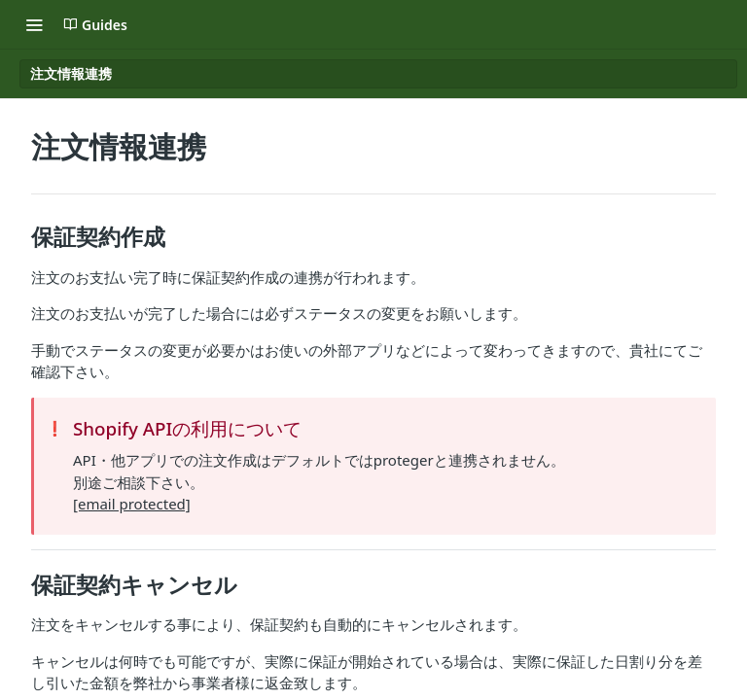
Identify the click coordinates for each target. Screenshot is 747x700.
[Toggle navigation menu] (34, 24)
